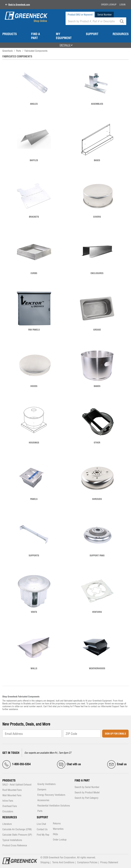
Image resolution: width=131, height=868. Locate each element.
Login (122, 5)
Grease (97, 330)
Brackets (34, 217)
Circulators (8, 812)
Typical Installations (12, 840)
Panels (34, 499)
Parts (19, 51)
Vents (34, 612)
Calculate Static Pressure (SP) (17, 835)
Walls (34, 668)
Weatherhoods (97, 668)
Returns (57, 824)
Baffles (34, 160)
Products (9, 780)
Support (42, 817)
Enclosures (97, 273)
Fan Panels (34, 330)
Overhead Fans (10, 806)
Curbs (34, 273)
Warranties (58, 829)
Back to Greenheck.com (19, 5)
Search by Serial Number (87, 787)
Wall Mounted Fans (12, 795)
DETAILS (66, 45)
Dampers (42, 790)
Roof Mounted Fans (12, 790)
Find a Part (82, 780)
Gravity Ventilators (46, 784)
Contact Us (42, 829)
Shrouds (97, 499)
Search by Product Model (87, 793)
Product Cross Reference (15, 846)
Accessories (43, 800)
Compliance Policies (87, 862)
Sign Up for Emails (115, 734)
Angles (34, 104)
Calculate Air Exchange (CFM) (17, 829)
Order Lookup (109, 5)
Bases (97, 160)
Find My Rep (43, 835)
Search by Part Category (86, 798)
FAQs (55, 834)
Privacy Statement (109, 862)
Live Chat (41, 824)
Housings (34, 443)
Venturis (97, 612)
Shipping (45, 862)
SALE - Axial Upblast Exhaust (17, 785)
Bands (97, 386)
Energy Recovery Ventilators (51, 795)
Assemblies (97, 104)
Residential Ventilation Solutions (54, 806)
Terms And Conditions (63, 862)
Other (97, 443)
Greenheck (8, 51)
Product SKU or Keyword (80, 15)
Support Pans (97, 556)
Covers (97, 217)
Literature (7, 824)
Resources (10, 817)
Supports (34, 556)
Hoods (34, 386)
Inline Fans (8, 801)
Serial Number (105, 15)
